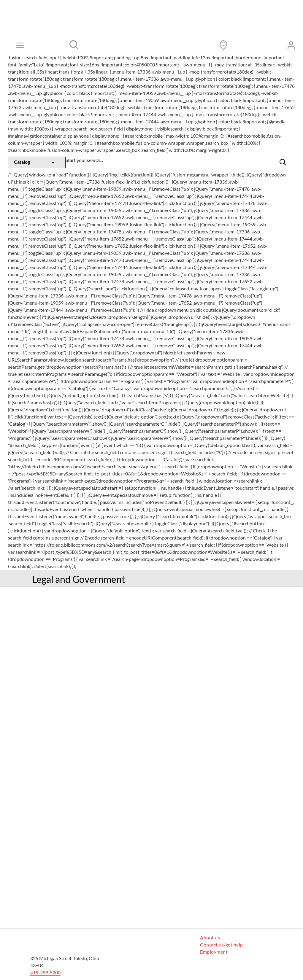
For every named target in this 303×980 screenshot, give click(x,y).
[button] (283, 162)
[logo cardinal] (55, 936)
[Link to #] (74, 45)
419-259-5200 (45, 972)
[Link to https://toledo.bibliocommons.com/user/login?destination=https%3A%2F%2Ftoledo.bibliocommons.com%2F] (291, 45)
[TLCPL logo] (142, 38)
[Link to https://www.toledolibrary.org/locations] (223, 45)
